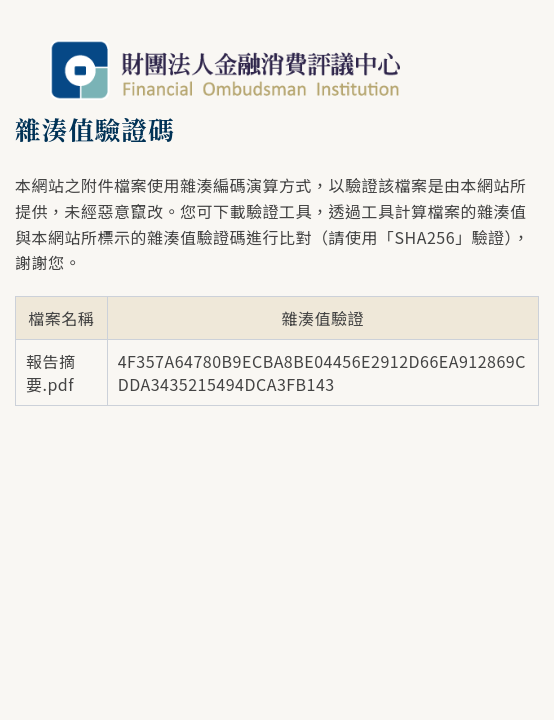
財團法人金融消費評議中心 (225, 70)
